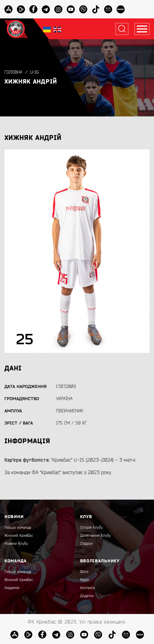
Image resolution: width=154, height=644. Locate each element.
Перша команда (18, 528)
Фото (84, 572)
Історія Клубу (91, 528)
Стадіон (86, 544)
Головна (13, 72)
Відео (85, 580)
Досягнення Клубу (95, 536)
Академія (12, 588)
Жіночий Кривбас (19, 536)
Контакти (88, 588)
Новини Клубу (16, 544)
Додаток (87, 596)
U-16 (35, 72)
